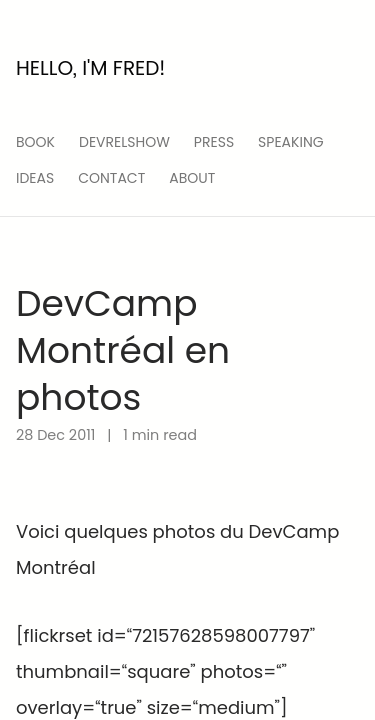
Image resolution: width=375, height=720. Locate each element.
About (192, 178)
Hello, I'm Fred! (90, 68)
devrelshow (124, 142)
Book (35, 142)
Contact (111, 178)
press (214, 142)
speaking (291, 142)
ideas (35, 178)
